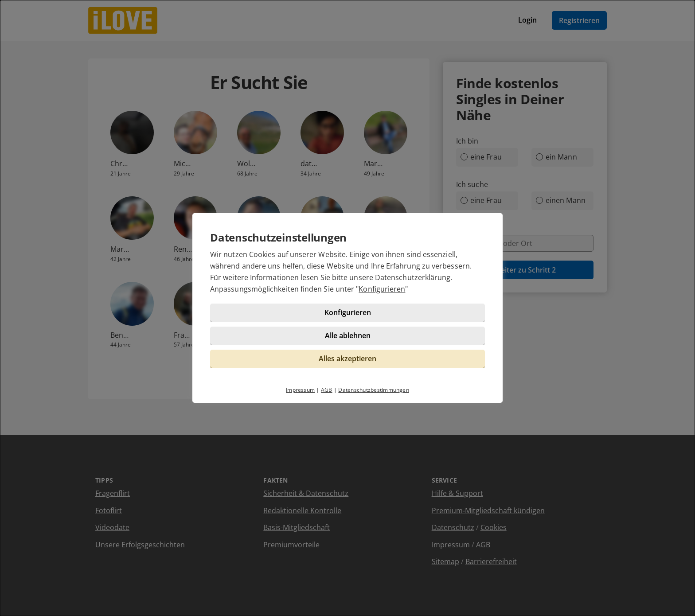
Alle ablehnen (348, 335)
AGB (327, 390)
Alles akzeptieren (347, 359)
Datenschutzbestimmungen (374, 390)
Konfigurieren (382, 289)
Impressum (300, 390)
